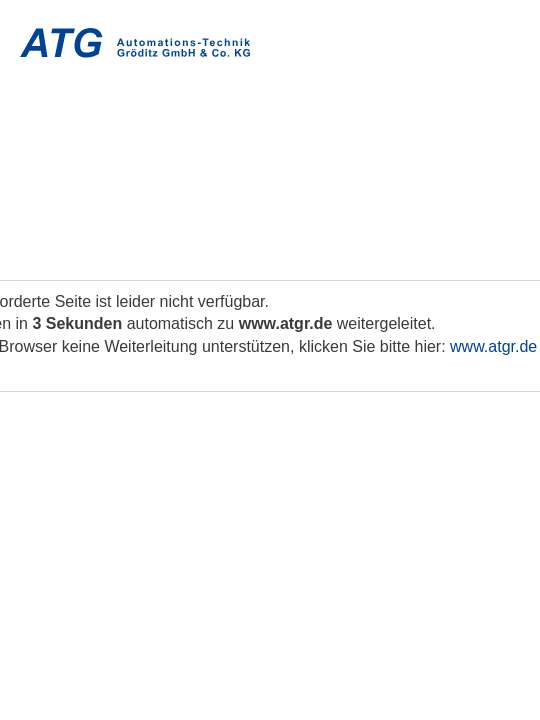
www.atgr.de (493, 346)
